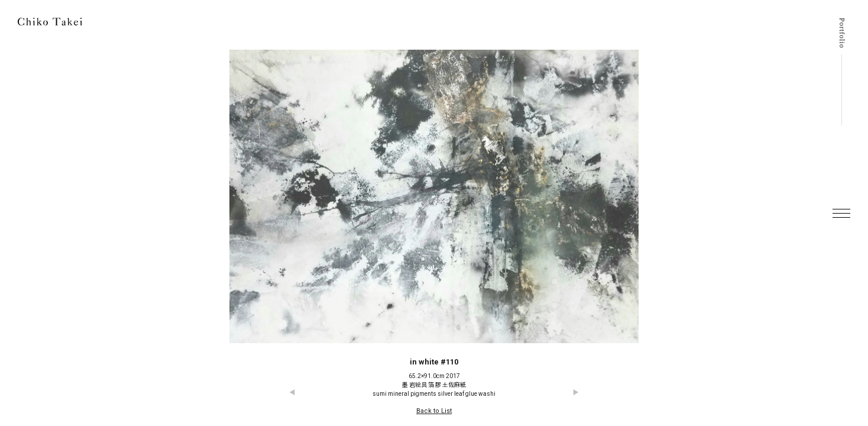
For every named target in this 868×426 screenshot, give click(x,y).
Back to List (434, 411)
